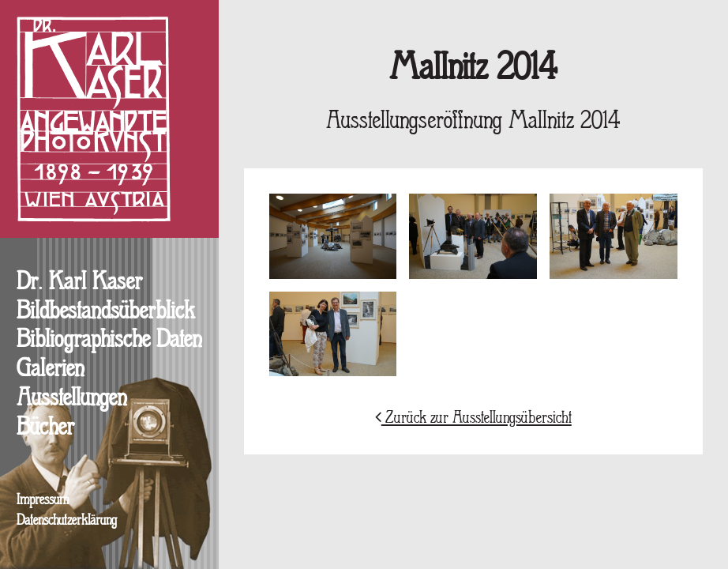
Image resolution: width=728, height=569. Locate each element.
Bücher (45, 428)
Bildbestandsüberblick (106, 312)
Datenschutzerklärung (67, 521)
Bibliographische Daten (109, 341)
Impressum (43, 501)
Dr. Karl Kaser (79, 283)
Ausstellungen (71, 399)
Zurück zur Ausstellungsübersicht (473, 418)
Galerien (50, 370)
